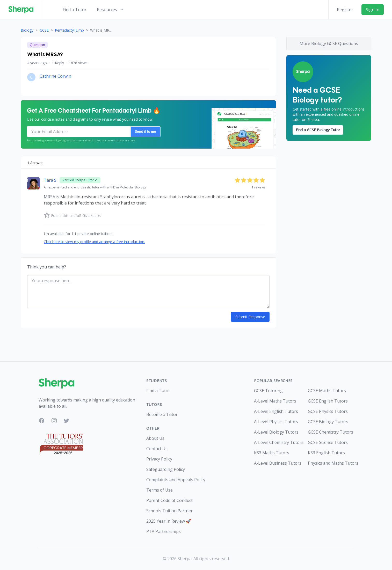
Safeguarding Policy (166, 469)
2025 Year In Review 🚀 (169, 521)
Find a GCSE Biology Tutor (318, 130)
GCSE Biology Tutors (328, 422)
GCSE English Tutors (328, 401)
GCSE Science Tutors (328, 442)
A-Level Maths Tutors (275, 401)
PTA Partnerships (164, 531)
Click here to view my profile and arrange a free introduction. (94, 242)
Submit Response (251, 317)
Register (345, 10)
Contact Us (157, 449)
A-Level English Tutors (276, 411)
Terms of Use (159, 490)
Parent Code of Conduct (169, 500)
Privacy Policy (159, 459)
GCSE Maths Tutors (327, 391)
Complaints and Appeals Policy (176, 480)
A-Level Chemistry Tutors (277, 442)
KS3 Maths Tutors (272, 453)
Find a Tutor (75, 10)
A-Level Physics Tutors (276, 422)
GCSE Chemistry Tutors (331, 432)
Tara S (50, 180)
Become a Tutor (162, 414)
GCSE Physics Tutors (328, 411)
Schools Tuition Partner (169, 511)
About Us (155, 438)
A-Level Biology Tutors (276, 432)
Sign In (373, 10)
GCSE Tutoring (268, 391)
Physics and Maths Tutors (331, 463)
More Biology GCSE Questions (329, 43)
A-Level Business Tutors (277, 463)
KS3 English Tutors (326, 453)
